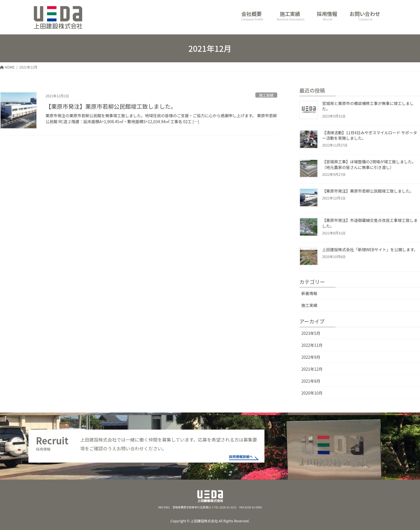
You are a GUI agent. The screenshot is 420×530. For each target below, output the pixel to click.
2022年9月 (311, 357)
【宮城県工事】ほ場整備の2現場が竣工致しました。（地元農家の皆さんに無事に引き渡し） (369, 164)
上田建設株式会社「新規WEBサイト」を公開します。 (370, 249)
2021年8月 (311, 381)
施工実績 (266, 95)
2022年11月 (312, 345)
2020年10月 (312, 393)
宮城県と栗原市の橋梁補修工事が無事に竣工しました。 (368, 106)
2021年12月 (312, 369)
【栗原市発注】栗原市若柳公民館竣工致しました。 (111, 106)
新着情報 (309, 293)
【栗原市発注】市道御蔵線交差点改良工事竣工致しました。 (370, 223)
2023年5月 (311, 333)
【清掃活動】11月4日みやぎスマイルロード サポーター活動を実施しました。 (370, 135)
